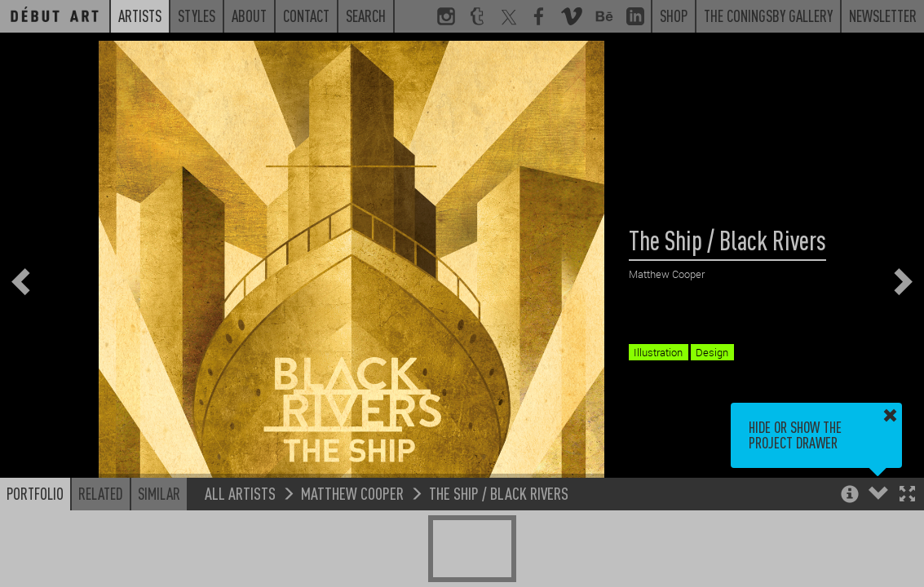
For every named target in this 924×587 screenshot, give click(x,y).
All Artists (240, 493)
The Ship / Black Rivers (499, 493)
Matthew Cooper (352, 493)
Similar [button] (159, 493)
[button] (907, 495)
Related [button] (101, 493)
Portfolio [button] (35, 493)
